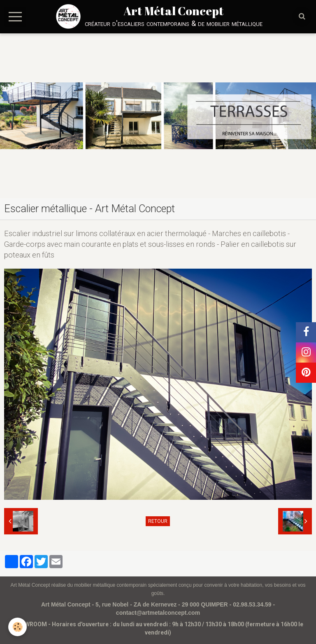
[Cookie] (17, 627)
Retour (158, 521)
